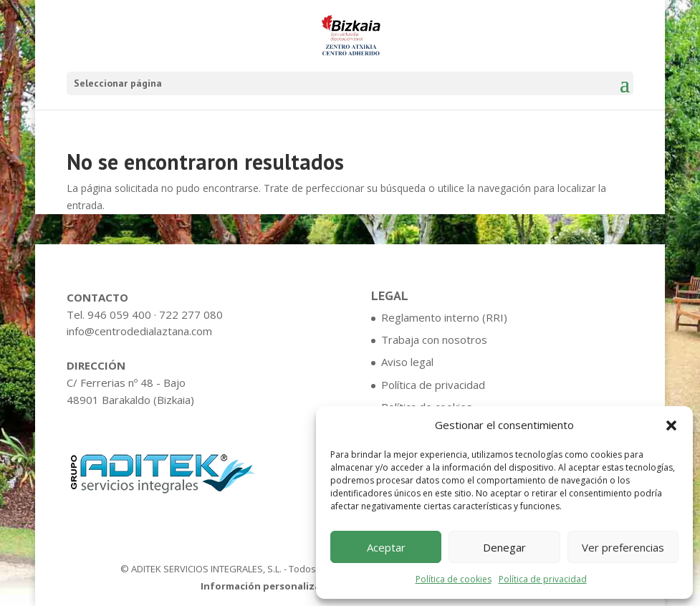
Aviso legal (407, 362)
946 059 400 (119, 314)
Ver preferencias (623, 547)
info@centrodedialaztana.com (139, 331)
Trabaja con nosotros (434, 340)
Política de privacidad (543, 579)
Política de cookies (454, 579)
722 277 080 (191, 314)
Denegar (504, 547)
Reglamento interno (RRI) (444, 317)
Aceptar (386, 547)
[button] (671, 425)
